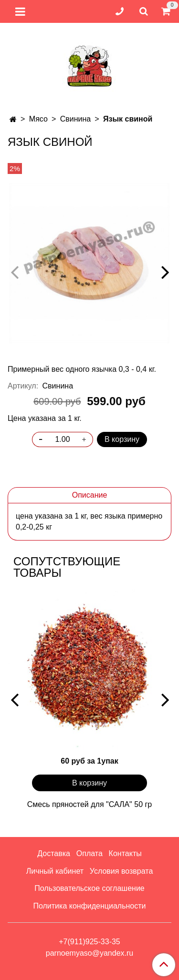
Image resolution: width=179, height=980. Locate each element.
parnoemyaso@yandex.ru (89, 953)
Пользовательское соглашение (89, 888)
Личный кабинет (55, 871)
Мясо (38, 119)
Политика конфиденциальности (89, 906)
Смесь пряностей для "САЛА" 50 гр (89, 804)
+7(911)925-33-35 (89, 942)
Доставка (54, 853)
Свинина (76, 119)
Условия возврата (121, 871)
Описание (90, 495)
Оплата (89, 853)
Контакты (125, 853)
